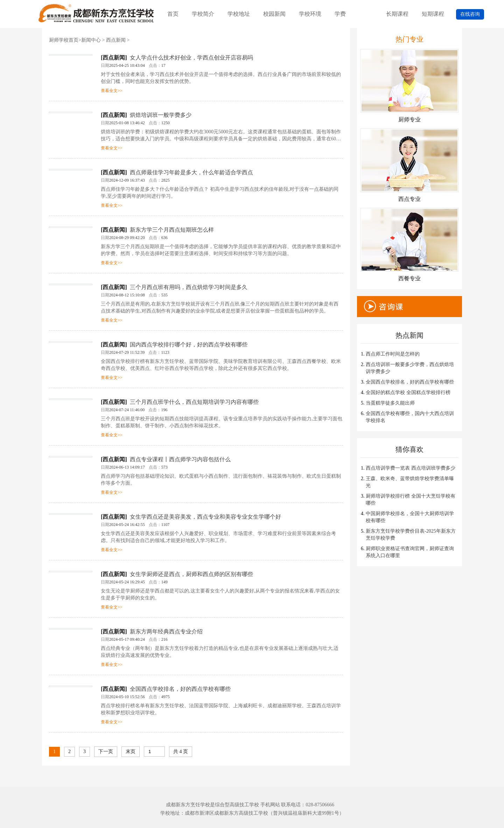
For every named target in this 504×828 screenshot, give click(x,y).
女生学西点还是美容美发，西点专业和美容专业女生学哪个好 (205, 517)
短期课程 (433, 14)
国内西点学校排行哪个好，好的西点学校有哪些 (189, 345)
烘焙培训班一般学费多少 (161, 115)
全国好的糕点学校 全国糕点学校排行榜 (408, 392)
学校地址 (239, 14)
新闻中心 (91, 40)
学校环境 (310, 14)
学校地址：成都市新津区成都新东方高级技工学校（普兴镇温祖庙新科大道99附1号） (252, 813)
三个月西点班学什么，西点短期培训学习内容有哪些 (194, 402)
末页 (131, 752)
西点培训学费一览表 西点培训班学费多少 (411, 468)
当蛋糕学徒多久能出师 (390, 403)
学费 (340, 14)
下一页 (106, 752)
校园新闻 (274, 14)
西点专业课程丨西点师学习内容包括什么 (180, 459)
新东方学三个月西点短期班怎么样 (172, 230)
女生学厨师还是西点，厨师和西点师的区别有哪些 (191, 574)
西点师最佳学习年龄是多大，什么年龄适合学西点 (191, 172)
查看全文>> (112, 91)
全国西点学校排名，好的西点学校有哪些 (180, 689)
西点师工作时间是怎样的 (393, 354)
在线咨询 (470, 14)
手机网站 (270, 805)
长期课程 (397, 14)
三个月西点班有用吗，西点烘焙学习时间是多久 (189, 287)
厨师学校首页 (64, 40)
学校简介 (203, 14)
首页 (173, 14)
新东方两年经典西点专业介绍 (166, 631)
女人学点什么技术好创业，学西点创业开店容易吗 (191, 58)
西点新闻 (116, 40)
